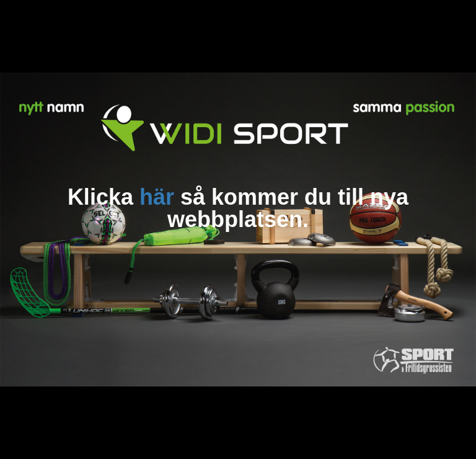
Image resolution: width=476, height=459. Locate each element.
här (157, 197)
